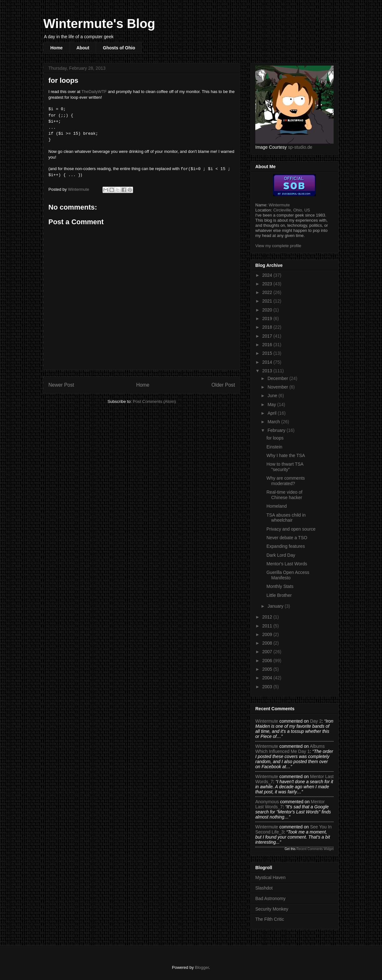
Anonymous (267, 802)
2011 (268, 626)
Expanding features (286, 546)
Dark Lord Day (281, 555)
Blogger (202, 967)
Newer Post (61, 385)
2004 (268, 678)
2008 (268, 643)
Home (57, 48)
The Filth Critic (270, 919)
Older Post (223, 385)
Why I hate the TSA (286, 455)
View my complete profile (278, 246)
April (272, 413)
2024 (268, 275)
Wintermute (279, 205)
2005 (268, 669)
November (278, 387)
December (278, 378)
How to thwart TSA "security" (285, 467)
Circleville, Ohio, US (292, 210)
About (83, 48)
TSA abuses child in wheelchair (286, 518)
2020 (268, 310)
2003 (268, 687)
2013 (268, 371)
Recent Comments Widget (315, 849)
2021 (268, 301)
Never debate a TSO (287, 538)
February (277, 430)
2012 (268, 617)
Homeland (277, 506)
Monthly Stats (280, 586)
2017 (268, 336)
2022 (268, 292)
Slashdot (264, 888)
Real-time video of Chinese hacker (284, 495)
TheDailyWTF (94, 92)
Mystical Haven (270, 877)
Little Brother (279, 595)
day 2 (316, 721)
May (272, 404)
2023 (268, 284)
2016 (268, 345)
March (274, 422)
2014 (268, 362)
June (273, 396)
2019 (268, 318)
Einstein (274, 447)
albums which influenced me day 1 (290, 749)
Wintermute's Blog (99, 24)
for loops (275, 438)
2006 (268, 661)
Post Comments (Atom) (154, 401)
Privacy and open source (291, 529)
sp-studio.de (300, 147)
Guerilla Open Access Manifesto (288, 575)
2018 (268, 327)
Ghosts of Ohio (119, 48)
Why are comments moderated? (286, 481)
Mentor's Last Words (287, 564)
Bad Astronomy (270, 898)
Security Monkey (272, 909)
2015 (268, 353)
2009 (268, 634)
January (276, 606)
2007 (268, 652)
